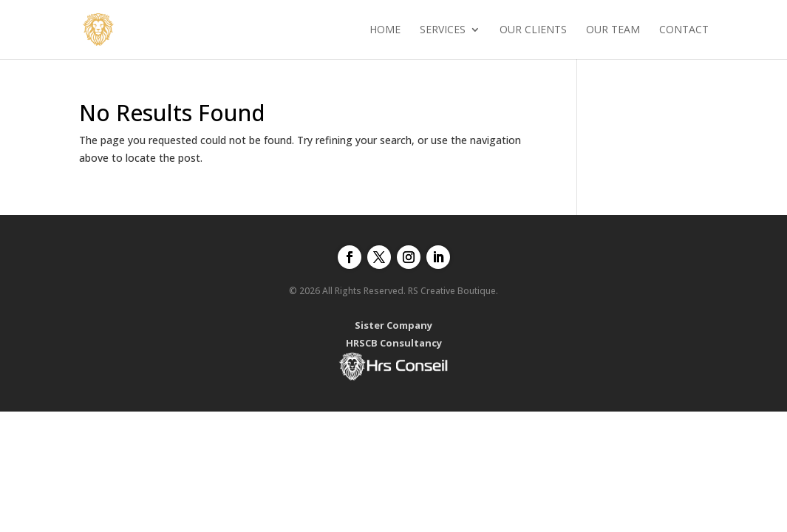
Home (385, 30)
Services (443, 30)
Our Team (613, 30)
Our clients (533, 30)
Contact (684, 30)
